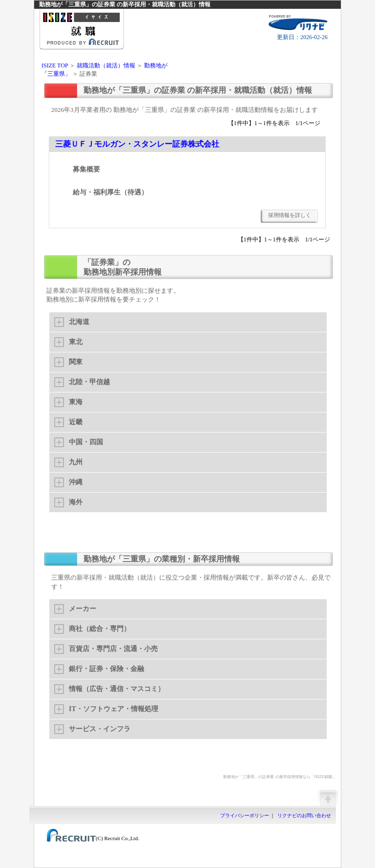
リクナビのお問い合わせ (304, 815)
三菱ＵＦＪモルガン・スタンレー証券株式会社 (137, 144)
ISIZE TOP (55, 65)
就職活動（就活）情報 (106, 65)
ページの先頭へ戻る (328, 798)
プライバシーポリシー (245, 815)
